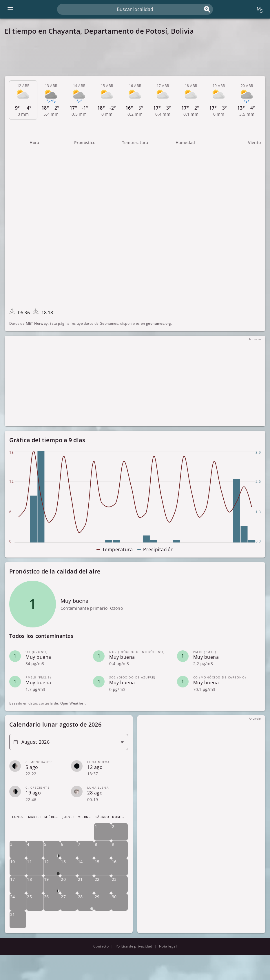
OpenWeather (73, 703)
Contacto (101, 946)
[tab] (23, 100)
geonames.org (159, 323)
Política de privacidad (134, 946)
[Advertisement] (135, 56)
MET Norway (37, 323)
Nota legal (168, 946)
